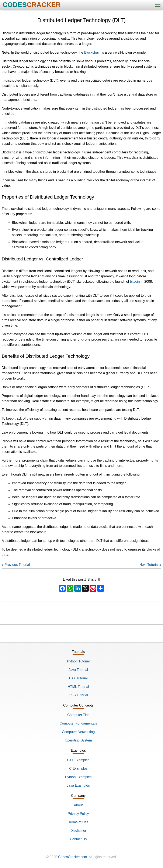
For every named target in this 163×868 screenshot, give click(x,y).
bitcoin (135, 282)
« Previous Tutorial (16, 565)
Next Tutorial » (150, 565)
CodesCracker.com (73, 857)
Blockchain (92, 52)
